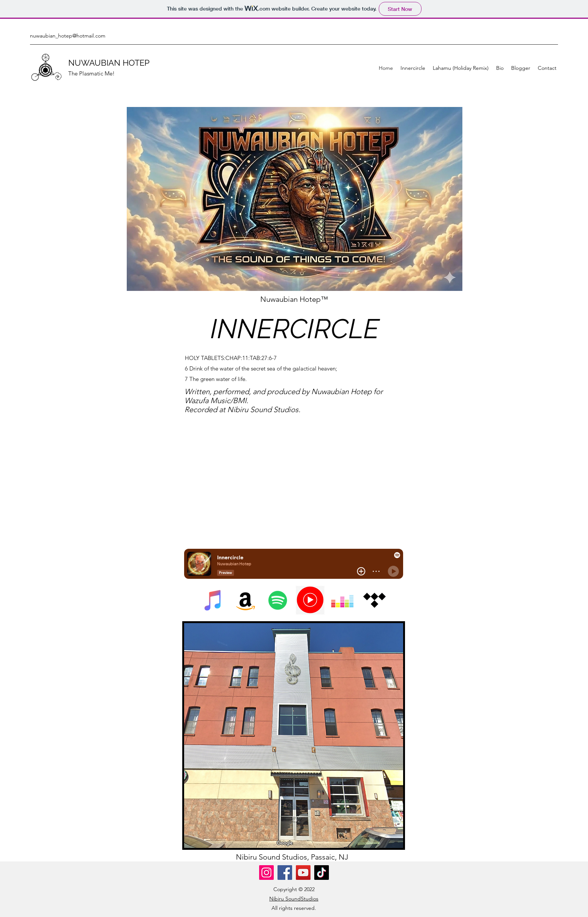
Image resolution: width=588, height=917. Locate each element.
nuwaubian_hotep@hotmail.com (68, 36)
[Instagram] (266, 873)
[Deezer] (342, 600)
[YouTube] (303, 873)
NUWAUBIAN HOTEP (109, 63)
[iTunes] (213, 600)
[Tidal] (375, 600)
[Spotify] (278, 600)
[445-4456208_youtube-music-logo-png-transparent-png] (310, 600)
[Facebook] (285, 873)
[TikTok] (322, 873)
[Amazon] (246, 600)
